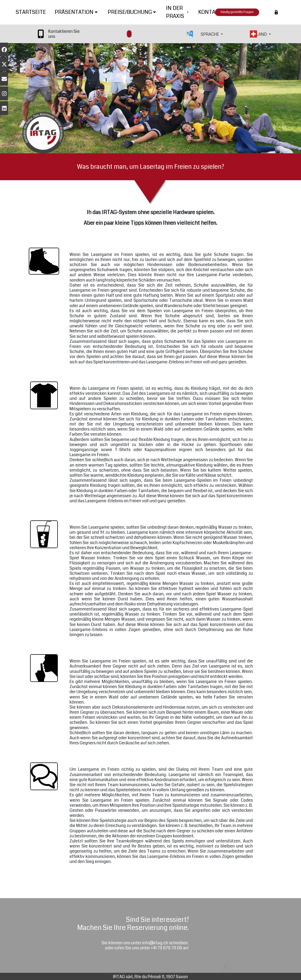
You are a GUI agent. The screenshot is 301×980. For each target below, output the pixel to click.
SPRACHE (210, 34)
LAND (262, 34)
